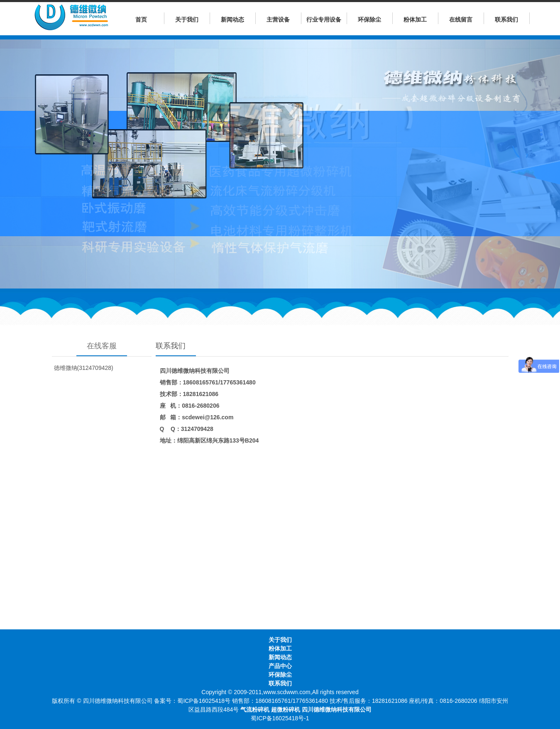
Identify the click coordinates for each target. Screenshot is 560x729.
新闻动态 (232, 20)
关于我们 (187, 20)
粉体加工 (415, 20)
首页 (141, 20)
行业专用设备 (324, 20)
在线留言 (461, 20)
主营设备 (278, 20)
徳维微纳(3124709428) (84, 368)
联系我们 (506, 20)
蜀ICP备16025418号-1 (280, 718)
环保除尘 (369, 20)
